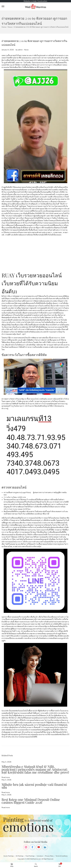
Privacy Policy (49, 856)
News (10, 27)
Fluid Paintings (30, 856)
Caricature (40, 856)
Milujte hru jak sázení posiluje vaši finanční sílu (34, 786)
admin (20, 50)
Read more (6, 777)
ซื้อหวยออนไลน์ (33, 399)
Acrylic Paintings (9, 856)
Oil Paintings (20, 856)
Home (4, 27)
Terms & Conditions (62, 856)
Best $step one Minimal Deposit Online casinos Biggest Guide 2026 (31, 801)
